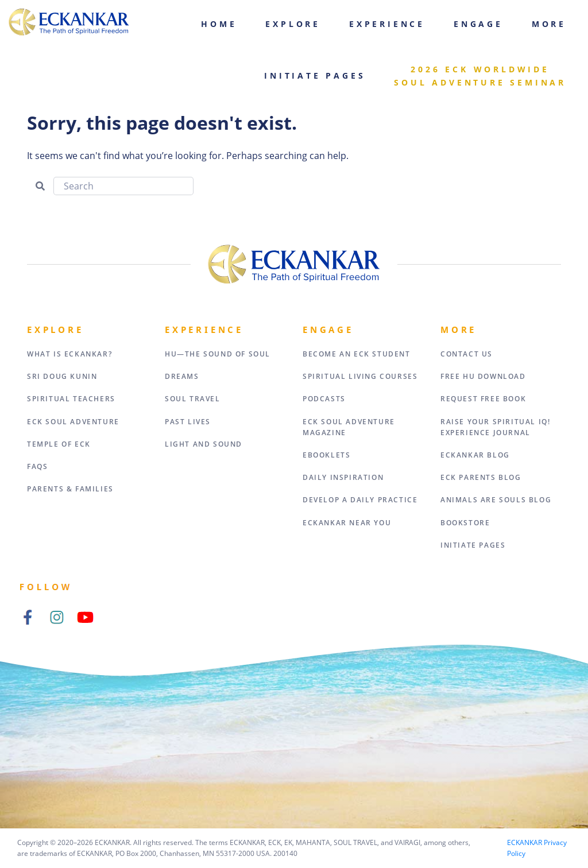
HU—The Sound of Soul (218, 354)
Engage (478, 24)
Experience (387, 24)
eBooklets (326, 455)
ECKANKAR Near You (347, 523)
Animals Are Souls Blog (496, 500)
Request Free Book (483, 399)
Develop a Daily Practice (360, 500)
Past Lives (188, 422)
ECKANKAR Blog (475, 455)
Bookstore (465, 523)
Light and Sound (204, 444)
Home (219, 24)
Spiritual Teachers (71, 399)
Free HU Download (483, 376)
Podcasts (324, 399)
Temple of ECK (59, 444)
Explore (293, 24)
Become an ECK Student (357, 354)
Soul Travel (193, 399)
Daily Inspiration (343, 477)
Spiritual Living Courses (360, 376)
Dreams (182, 376)
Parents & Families (70, 489)
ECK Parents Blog (481, 477)
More (549, 24)
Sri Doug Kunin (62, 376)
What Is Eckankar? (69, 354)
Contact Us (467, 354)
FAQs (37, 466)
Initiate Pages (315, 75)
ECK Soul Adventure (73, 422)
